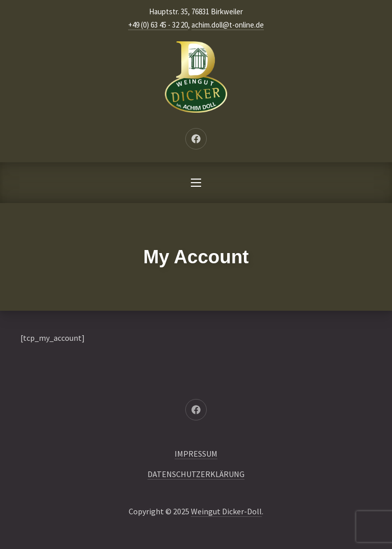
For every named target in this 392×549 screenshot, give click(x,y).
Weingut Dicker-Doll (226, 511)
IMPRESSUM (196, 454)
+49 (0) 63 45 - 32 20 (158, 25)
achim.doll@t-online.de (228, 25)
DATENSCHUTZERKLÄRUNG (196, 474)
